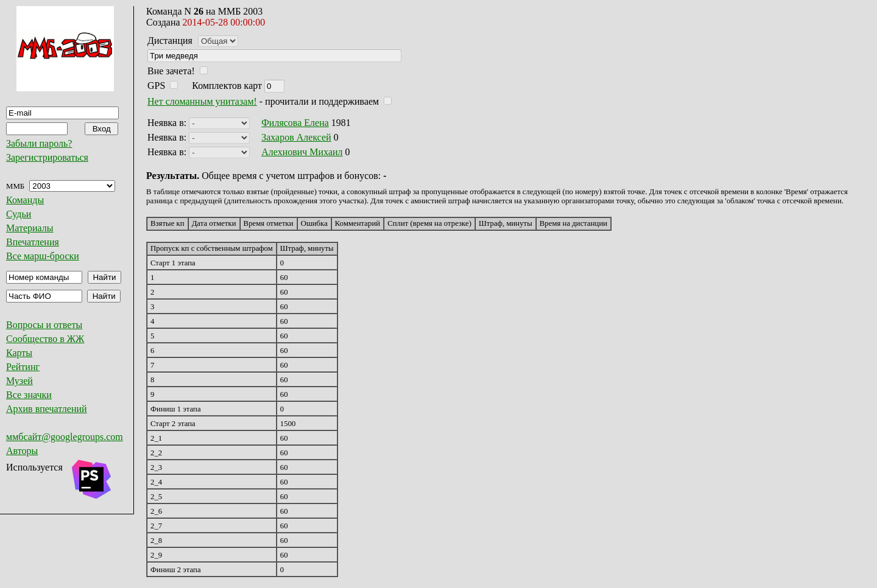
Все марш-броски (43, 256)
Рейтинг (23, 367)
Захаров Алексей (296, 137)
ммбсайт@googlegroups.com (65, 437)
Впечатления (33, 242)
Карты (19, 353)
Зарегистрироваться (47, 157)
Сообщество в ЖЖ (45, 339)
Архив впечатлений (47, 409)
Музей (19, 381)
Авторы (22, 451)
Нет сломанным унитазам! (202, 101)
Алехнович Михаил (302, 152)
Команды (25, 200)
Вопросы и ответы (44, 325)
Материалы (30, 228)
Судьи (19, 214)
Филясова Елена (295, 123)
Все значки (29, 395)
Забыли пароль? (39, 143)
